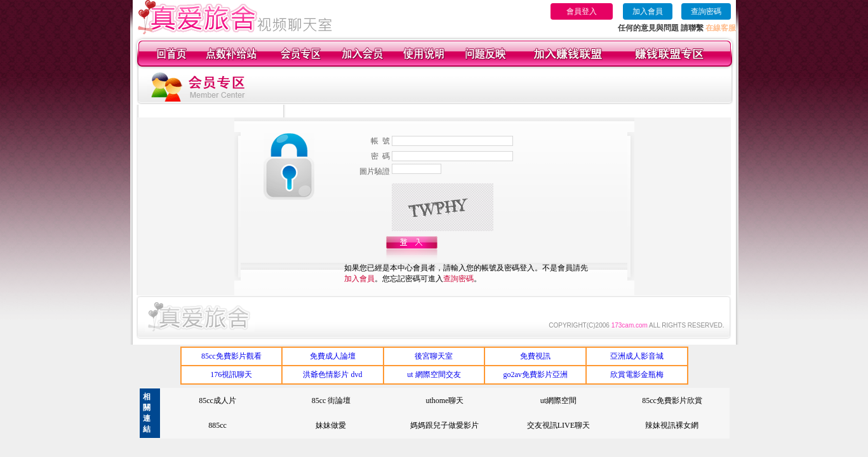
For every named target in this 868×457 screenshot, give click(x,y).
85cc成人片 (217, 401)
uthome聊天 (444, 401)
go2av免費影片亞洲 (535, 374)
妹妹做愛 (331, 425)
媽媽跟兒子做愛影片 (444, 425)
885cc (217, 425)
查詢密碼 (706, 11)
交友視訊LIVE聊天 (558, 425)
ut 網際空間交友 (434, 374)
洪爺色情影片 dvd (332, 374)
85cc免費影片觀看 (231, 356)
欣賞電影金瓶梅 (637, 374)
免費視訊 (535, 356)
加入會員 (648, 11)
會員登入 (582, 11)
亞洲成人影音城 (637, 356)
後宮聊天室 (434, 356)
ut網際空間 (558, 401)
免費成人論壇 (333, 356)
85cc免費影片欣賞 (672, 401)
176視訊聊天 (231, 374)
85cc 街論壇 (331, 401)
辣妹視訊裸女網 (672, 425)
